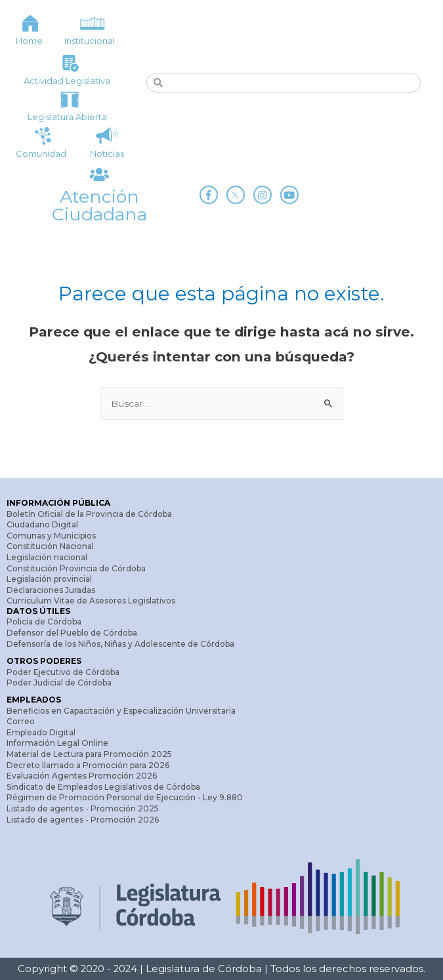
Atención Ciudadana (99, 205)
